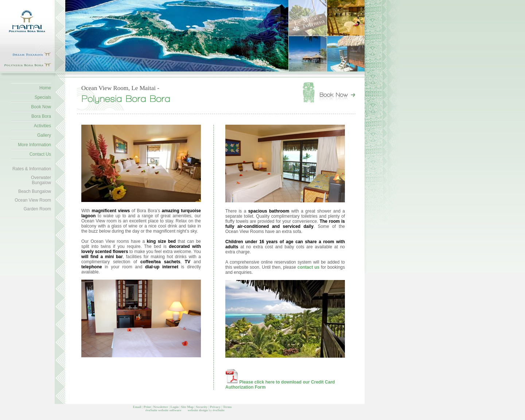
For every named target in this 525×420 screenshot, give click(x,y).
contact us (309, 267)
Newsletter (161, 407)
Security (202, 407)
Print (147, 407)
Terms (227, 407)
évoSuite (151, 410)
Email (137, 407)
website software (170, 410)
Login (174, 407)
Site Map (187, 407)
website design (198, 410)
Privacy (215, 407)
